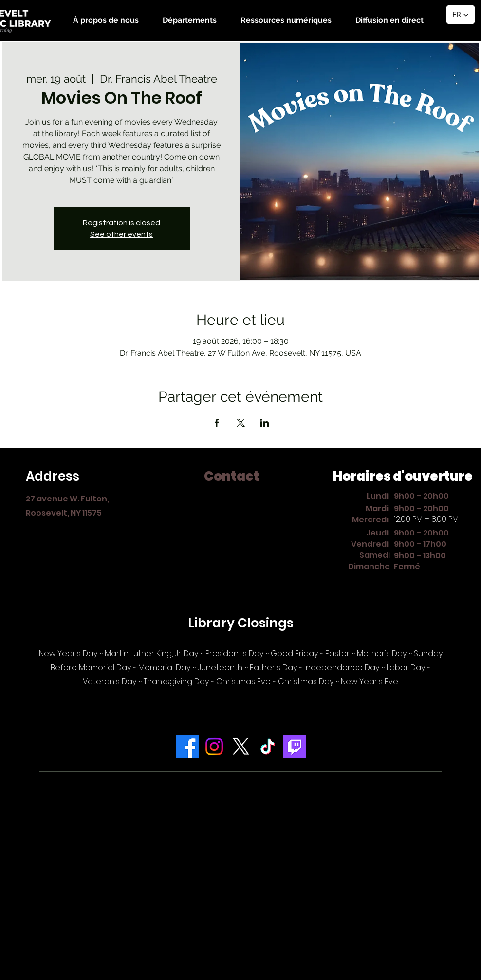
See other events (121, 234)
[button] (106, 20)
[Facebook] (187, 747)
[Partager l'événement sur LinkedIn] (265, 423)
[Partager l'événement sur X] (241, 423)
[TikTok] (268, 747)
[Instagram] (214, 747)
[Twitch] (295, 747)
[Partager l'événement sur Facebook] (217, 423)
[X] (241, 747)
